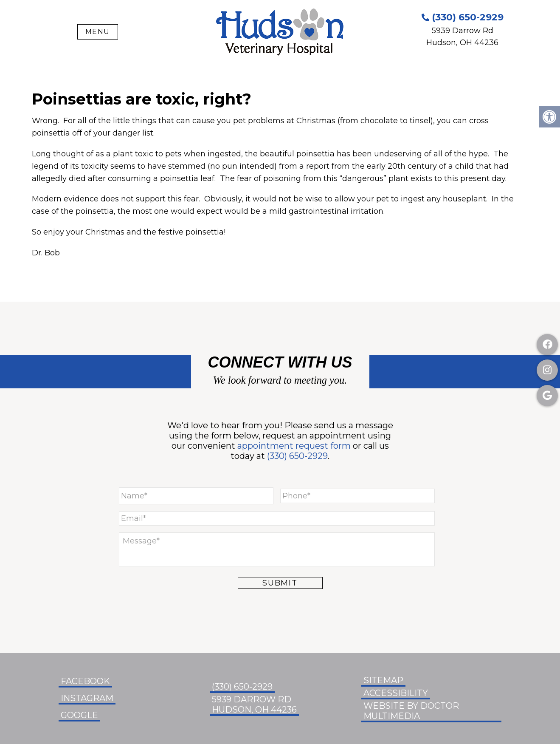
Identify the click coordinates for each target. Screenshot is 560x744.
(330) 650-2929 (463, 17)
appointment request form (294, 446)
